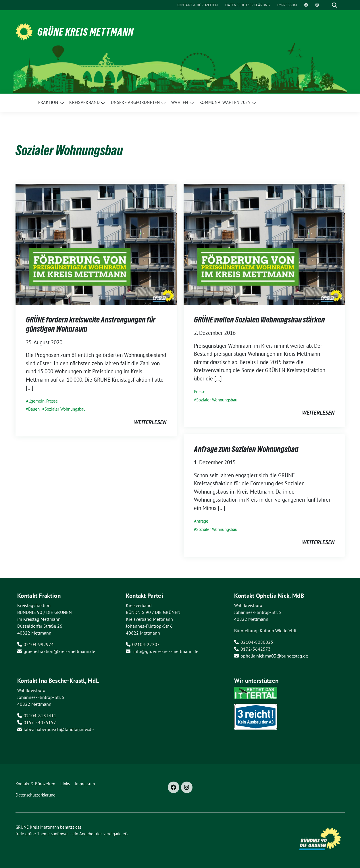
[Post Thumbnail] (96, 243)
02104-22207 (146, 644)
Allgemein (35, 401)
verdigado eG (115, 834)
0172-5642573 (256, 649)
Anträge (201, 521)
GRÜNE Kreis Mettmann (85, 32)
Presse (52, 401)
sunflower (60, 834)
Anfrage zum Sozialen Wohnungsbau (246, 449)
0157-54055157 (40, 722)
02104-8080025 (257, 642)
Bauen (34, 409)
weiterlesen (150, 422)
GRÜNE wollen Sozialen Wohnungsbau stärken (259, 320)
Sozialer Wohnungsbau (65, 409)
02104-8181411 (40, 716)
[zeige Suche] (335, 5)
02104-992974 (39, 644)
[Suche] (326, 5)
